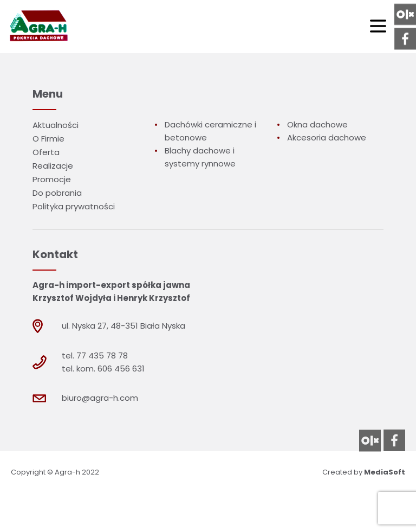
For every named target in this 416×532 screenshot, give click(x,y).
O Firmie (48, 139)
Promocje (52, 179)
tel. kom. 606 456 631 (103, 368)
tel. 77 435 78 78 (95, 355)
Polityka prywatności (74, 206)
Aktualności (56, 125)
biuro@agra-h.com (100, 398)
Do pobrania (57, 193)
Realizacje (53, 166)
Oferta (46, 152)
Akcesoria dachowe (327, 137)
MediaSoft (385, 472)
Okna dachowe (317, 124)
